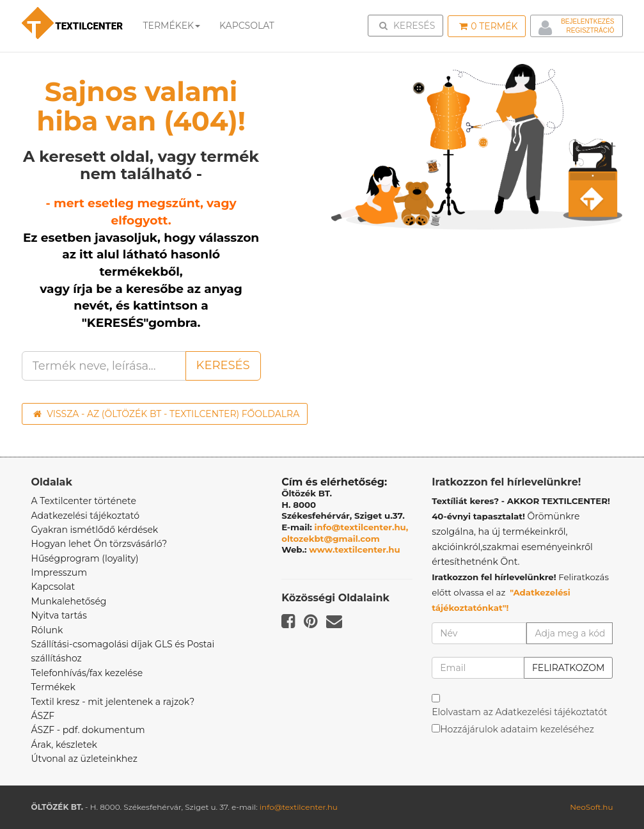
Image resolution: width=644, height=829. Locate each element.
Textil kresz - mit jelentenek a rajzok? (113, 702)
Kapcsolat (53, 587)
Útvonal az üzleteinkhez (84, 759)
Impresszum (59, 572)
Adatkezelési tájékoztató (86, 516)
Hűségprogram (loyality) (85, 558)
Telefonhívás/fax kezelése (87, 673)
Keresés (409, 25)
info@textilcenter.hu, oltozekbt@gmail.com (345, 533)
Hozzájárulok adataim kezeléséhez (517, 729)
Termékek (172, 26)
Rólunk (47, 630)
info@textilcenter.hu (299, 807)
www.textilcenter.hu (355, 549)
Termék (488, 26)
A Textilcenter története (84, 501)
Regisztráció (590, 30)
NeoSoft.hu (591, 807)
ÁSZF (43, 716)
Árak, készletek (64, 745)
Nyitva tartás (59, 615)
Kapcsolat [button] (247, 26)
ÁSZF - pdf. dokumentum (88, 730)
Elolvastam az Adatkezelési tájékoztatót (520, 712)
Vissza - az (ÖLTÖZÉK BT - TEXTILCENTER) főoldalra (167, 414)
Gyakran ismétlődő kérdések (95, 530)
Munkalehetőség (69, 601)
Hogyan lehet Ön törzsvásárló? (99, 544)
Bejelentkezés (587, 21)
